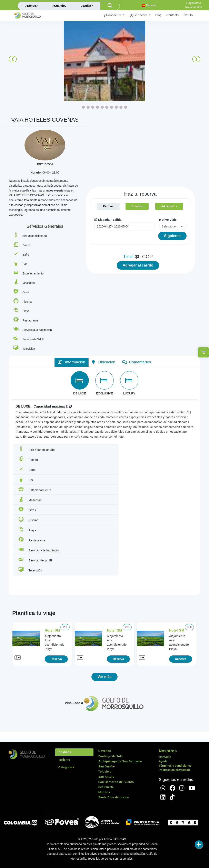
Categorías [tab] (66, 767)
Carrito (188, 15)
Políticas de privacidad (174, 770)
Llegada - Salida (108, 220)
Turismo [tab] (64, 760)
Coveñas (105, 751)
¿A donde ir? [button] (113, 15)
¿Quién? (87, 6)
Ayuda (163, 762)
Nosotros (168, 751)
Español (149, 5)
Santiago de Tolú (111, 756)
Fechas (108, 206)
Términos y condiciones (175, 766)
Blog (158, 15)
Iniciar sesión (194, 7)
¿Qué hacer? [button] (139, 15)
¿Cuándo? (59, 6)
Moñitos (104, 792)
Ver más (104, 677)
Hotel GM (52, 631)
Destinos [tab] (65, 752)
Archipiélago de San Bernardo (120, 761)
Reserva (56, 659)
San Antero (106, 777)
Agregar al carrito (138, 265)
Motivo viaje (168, 220)
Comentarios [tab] (137, 362)
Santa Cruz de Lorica (114, 797)
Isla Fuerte (106, 787)
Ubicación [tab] (104, 362)
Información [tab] (72, 362)
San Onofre (107, 767)
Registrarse (194, 3)
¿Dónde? (32, 6)
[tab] (80, 380)
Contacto (172, 15)
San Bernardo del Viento (116, 782)
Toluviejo (105, 772)
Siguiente (172, 236)
